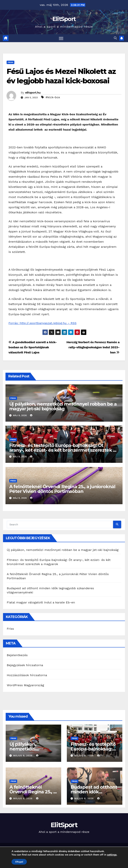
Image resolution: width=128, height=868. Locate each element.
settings (112, 855)
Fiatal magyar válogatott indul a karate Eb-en (41, 603)
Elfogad (19, 862)
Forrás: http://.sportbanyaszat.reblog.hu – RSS (42, 323)
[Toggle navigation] (61, 38)
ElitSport (64, 19)
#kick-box (53, 97)
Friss (10, 62)
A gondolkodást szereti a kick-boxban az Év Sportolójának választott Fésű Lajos (33, 347)
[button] (115, 38)
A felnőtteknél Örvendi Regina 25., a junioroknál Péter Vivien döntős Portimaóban (62, 489)
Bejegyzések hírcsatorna (25, 665)
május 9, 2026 (23, 756)
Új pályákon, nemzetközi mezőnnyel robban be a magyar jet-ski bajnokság (63, 406)
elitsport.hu (33, 93)
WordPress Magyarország (25, 685)
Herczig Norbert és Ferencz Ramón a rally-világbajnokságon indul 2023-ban (93, 347)
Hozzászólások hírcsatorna (27, 675)
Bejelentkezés (17, 655)
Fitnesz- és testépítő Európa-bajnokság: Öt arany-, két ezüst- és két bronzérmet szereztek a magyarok (62, 450)
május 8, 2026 (84, 798)
